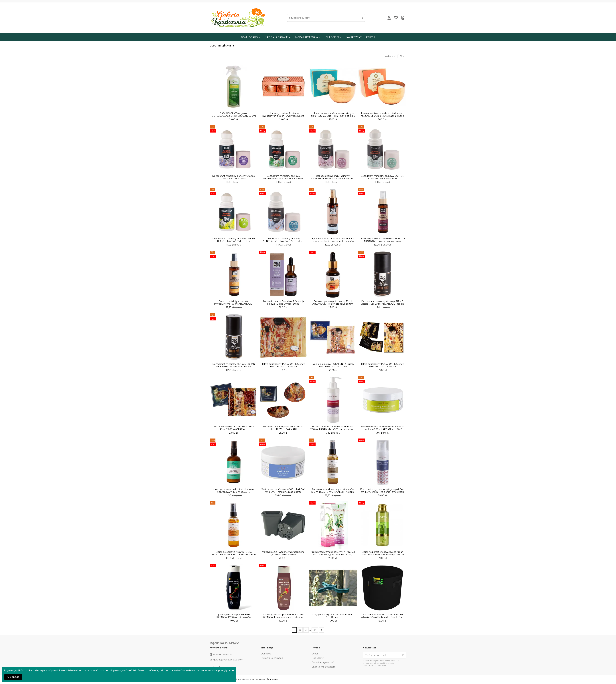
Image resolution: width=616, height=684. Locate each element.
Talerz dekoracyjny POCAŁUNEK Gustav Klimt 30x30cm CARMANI (333, 366)
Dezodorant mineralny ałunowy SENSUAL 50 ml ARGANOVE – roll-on (283, 240)
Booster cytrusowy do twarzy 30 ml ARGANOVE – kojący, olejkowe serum (333, 303)
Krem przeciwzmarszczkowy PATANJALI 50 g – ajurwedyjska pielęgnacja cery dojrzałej (333, 555)
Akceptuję (13, 677)
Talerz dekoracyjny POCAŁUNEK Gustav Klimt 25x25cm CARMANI (283, 366)
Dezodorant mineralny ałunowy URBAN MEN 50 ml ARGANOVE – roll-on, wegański (234, 367)
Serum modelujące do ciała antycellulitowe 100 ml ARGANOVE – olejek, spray (234, 304)
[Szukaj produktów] (362, 18)
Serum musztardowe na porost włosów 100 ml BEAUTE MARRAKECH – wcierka (333, 491)
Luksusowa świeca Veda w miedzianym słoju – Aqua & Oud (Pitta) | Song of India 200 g (333, 116)
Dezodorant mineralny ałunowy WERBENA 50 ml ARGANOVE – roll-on (283, 178)
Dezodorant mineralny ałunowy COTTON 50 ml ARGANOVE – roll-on (382, 178)
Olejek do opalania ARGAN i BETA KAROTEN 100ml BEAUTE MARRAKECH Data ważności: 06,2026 (234, 555)
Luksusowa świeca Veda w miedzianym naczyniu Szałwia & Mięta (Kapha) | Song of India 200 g (382, 116)
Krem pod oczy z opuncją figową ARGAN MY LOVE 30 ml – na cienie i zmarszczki (382, 491)
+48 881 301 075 (223, 655)
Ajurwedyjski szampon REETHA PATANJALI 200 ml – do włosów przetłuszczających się (234, 618)
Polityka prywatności (324, 663)
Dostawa (266, 655)
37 (315, 631)
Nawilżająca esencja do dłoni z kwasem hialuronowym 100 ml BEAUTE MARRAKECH (234, 492)
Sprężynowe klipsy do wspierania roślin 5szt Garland (333, 617)
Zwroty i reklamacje (272, 659)
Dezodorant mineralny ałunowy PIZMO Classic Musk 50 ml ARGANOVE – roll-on (382, 303)
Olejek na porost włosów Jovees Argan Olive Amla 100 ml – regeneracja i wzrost (382, 554)
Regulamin (318, 659)
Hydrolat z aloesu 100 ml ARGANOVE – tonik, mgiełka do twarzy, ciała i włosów (333, 240)
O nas (315, 655)
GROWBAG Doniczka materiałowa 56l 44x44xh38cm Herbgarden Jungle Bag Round (382, 618)
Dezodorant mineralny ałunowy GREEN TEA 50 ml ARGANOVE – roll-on (234, 240)
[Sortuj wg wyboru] (388, 56)
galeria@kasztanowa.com (228, 661)
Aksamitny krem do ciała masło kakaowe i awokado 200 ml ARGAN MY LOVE (382, 428)
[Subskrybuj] (403, 656)
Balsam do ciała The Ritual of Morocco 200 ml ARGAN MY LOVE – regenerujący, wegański (333, 430)
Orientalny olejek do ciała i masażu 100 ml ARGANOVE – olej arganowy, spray (382, 240)
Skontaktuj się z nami (324, 668)
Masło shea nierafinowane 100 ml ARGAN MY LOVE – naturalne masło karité (283, 491)
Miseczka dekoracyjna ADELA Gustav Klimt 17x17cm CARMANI (283, 428)
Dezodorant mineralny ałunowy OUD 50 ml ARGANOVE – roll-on (234, 178)
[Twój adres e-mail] (381, 656)
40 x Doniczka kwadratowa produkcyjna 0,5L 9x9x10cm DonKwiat (283, 554)
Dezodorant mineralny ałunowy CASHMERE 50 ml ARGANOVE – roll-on (333, 178)
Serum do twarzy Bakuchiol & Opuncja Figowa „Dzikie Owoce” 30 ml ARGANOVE (283, 304)
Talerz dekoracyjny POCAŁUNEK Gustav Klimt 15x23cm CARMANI (382, 366)
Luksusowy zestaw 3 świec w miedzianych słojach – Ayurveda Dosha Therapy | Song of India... (283, 116)
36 (402, 56)
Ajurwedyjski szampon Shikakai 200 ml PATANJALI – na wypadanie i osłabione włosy (283, 618)
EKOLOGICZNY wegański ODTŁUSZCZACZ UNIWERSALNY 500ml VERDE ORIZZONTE (234, 116)
